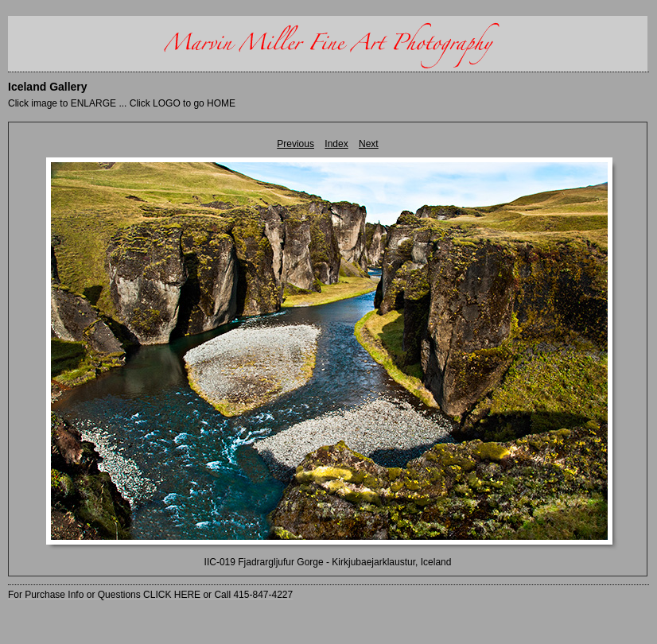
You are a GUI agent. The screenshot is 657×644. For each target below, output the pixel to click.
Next (369, 144)
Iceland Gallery (48, 87)
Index (336, 144)
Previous (295, 144)
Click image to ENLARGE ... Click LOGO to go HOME (122, 103)
